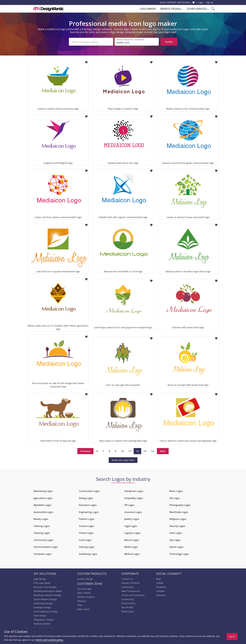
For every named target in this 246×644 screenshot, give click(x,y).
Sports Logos (176, 546)
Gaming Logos (87, 546)
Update (169, 42)
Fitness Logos (86, 532)
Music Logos (176, 490)
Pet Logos (175, 497)
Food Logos (85, 539)
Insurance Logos (133, 511)
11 (130, 450)
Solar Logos (176, 532)
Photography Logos (180, 504)
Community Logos (43, 539)
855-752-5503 (184, 2)
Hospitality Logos (134, 497)
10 (122, 450)
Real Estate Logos (179, 511)
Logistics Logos (132, 532)
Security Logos (177, 525)
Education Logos (88, 504)
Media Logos (131, 546)
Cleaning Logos (42, 532)
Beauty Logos (41, 518)
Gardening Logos (88, 553)
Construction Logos (89, 490)
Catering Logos (42, 525)
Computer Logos (43, 553)
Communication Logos (46, 546)
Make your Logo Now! (123, 459)
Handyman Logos (134, 490)
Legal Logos (131, 525)
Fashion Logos (87, 518)
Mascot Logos (132, 539)
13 (145, 450)
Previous (85, 450)
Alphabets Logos (42, 504)
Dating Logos (86, 497)
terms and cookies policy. (50, 640)
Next (163, 450)
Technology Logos (179, 553)
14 (152, 450)
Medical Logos (132, 553)
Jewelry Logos (132, 518)
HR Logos (129, 504)
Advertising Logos (43, 490)
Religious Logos (178, 518)
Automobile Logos (43, 511)
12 (137, 450)
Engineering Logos (89, 511)
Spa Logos (175, 539)
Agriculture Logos (43, 497)
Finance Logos (87, 525)
